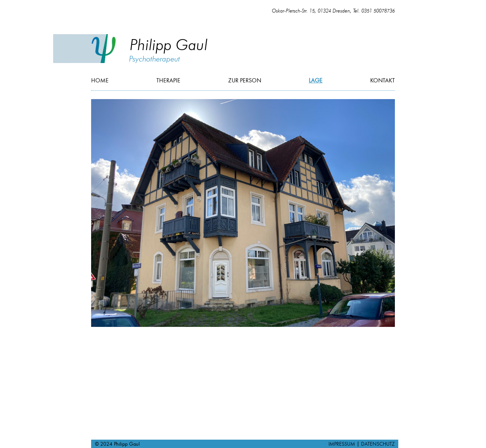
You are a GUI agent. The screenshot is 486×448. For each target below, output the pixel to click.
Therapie (168, 80)
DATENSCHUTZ (378, 444)
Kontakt (383, 80)
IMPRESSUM (342, 444)
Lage (316, 80)
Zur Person (245, 80)
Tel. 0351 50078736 (374, 11)
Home (100, 80)
